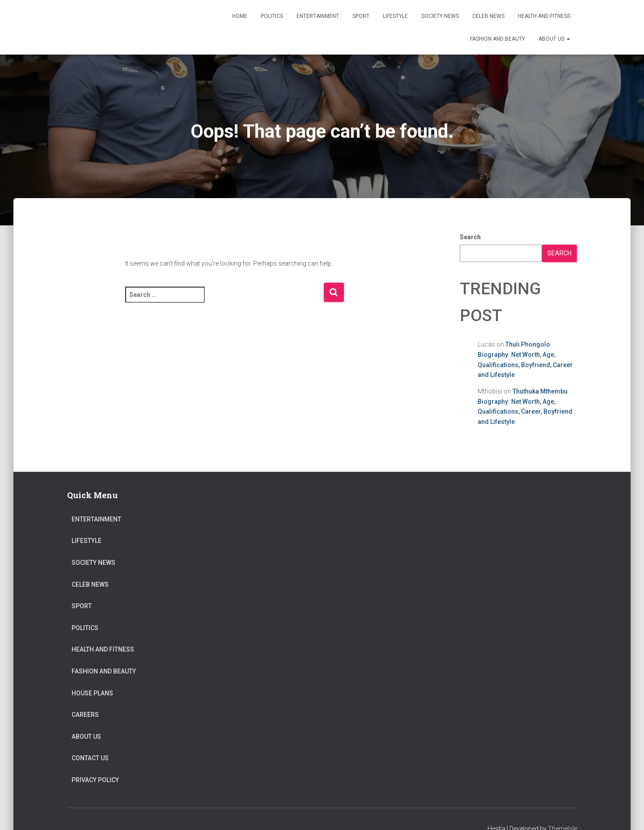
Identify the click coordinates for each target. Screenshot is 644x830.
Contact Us (90, 758)
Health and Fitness (544, 16)
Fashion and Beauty (498, 39)
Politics (272, 16)
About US (554, 39)
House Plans (92, 693)
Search (470, 237)
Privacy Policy (95, 780)
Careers (85, 715)
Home (240, 16)
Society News (440, 16)
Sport (361, 16)
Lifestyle (395, 16)
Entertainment (318, 16)
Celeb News (488, 16)
